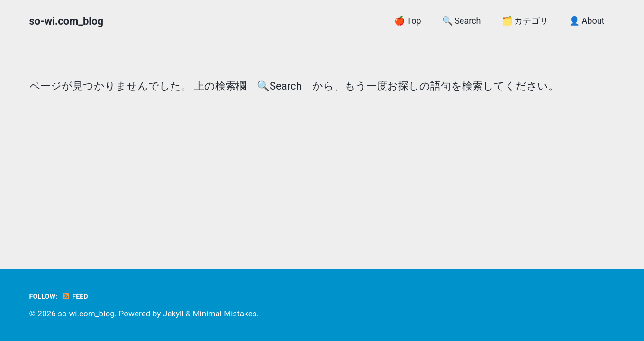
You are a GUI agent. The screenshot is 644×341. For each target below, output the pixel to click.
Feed (75, 297)
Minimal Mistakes (225, 314)
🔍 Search (462, 21)
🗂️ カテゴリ (525, 21)
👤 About (587, 21)
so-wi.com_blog (67, 21)
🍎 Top (408, 21)
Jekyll (173, 314)
